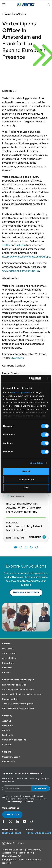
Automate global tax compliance (18, 690)
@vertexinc (17, 358)
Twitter (6, 245)
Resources (7, 668)
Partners (6, 672)
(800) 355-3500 (12, 833)
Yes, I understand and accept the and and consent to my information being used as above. (26, 799)
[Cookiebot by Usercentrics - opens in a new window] (30, 379)
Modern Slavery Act (12, 856)
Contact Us (12, 815)
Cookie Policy (25, 853)
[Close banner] (48, 379)
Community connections (14, 740)
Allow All (26, 471)
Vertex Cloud (8, 653)
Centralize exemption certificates (18, 708)
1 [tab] (16, 547)
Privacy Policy (25, 799)
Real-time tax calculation (14, 685)
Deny (26, 488)
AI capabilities (9, 658)
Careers (6, 730)
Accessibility (8, 853)
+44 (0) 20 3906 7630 (38, 833)
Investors (7, 744)
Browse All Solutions (26, 592)
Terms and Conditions (13, 850)
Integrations (8, 663)
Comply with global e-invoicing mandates (22, 694)
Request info (8, 762)
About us (7, 721)
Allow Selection (26, 479)
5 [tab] (37, 547)
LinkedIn (21, 245)
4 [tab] (31, 547)
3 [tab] (26, 547)
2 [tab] (21, 547)
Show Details (37, 463)
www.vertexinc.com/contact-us (21, 271)
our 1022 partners (21, 393)
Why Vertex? (8, 649)
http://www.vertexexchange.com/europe (26, 257)
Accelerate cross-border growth (18, 704)
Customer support (11, 757)
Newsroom (7, 726)
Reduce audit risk (11, 699)
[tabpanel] (26, 515)
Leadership (8, 735)
